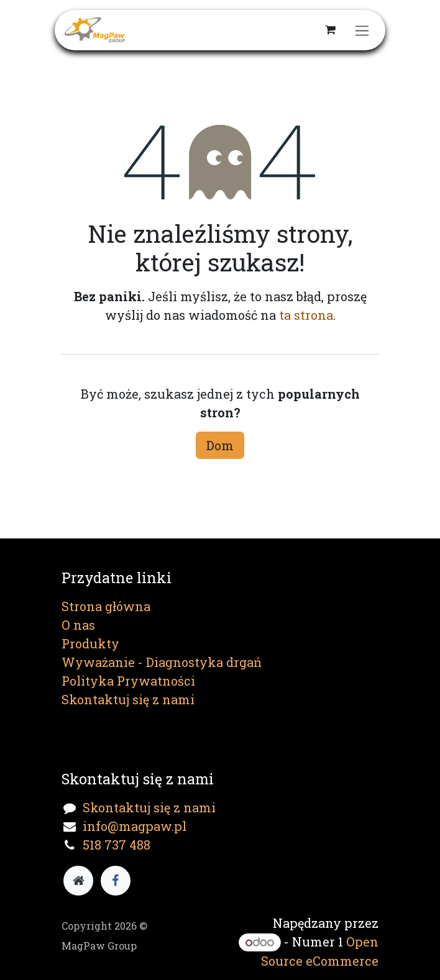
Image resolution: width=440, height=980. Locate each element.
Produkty (90, 643)
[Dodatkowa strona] (78, 881)
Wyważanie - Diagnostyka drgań (162, 662)
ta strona (306, 315)
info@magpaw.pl (135, 826)
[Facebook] (116, 881)
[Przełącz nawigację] (362, 30)
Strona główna (106, 606)
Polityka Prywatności (128, 681)
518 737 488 (117, 845)
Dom (220, 445)
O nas (78, 625)
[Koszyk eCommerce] (330, 30)
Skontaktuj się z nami (128, 699)
